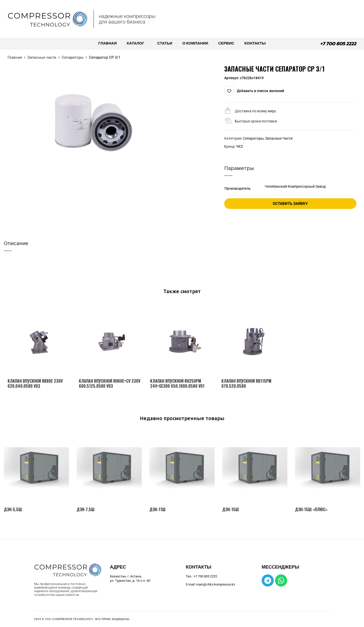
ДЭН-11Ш (157, 510)
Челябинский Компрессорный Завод (295, 186)
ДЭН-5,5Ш (13, 510)
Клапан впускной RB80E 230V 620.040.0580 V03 (35, 383)
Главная (15, 57)
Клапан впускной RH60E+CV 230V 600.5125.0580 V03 (110, 383)
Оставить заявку (290, 204)
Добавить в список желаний (260, 91)
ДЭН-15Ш (231, 510)
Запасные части (42, 57)
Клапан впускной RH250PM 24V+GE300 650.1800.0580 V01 (177, 383)
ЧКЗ (239, 146)
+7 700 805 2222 (338, 44)
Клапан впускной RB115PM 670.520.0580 (246, 383)
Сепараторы (73, 57)
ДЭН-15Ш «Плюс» (311, 510)
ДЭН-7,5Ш (86, 510)
